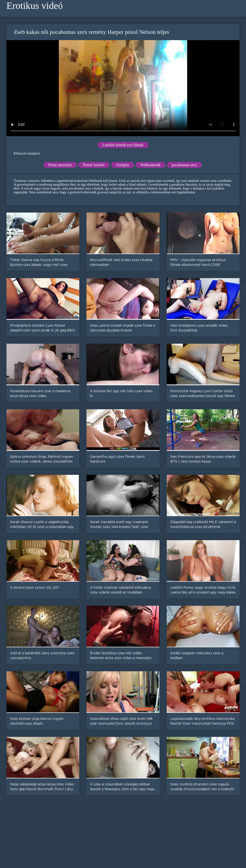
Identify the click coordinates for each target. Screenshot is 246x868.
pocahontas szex (184, 165)
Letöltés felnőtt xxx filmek (123, 145)
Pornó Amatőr (94, 165)
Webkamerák (150, 165)
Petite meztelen (60, 165)
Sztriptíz (123, 165)
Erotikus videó (35, 6)
